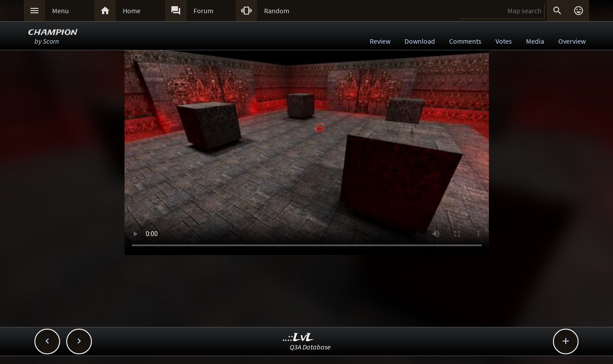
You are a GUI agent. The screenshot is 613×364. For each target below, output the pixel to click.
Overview (572, 41)
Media (535, 41)
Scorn (51, 41)
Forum (203, 11)
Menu (61, 11)
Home (132, 11)
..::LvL (298, 338)
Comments (465, 41)
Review (380, 41)
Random (277, 11)
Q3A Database (310, 347)
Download (420, 41)
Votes (504, 41)
